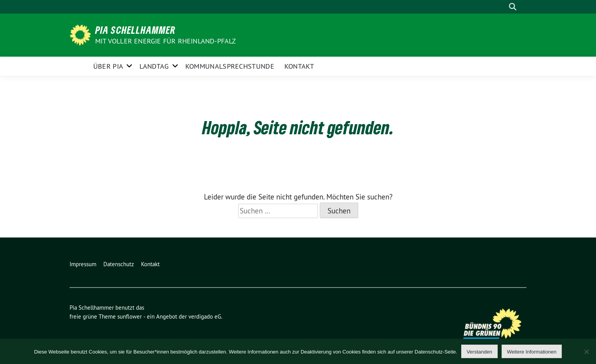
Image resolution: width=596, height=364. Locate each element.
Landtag (154, 66)
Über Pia (108, 66)
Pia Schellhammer (135, 30)
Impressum (83, 264)
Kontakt (299, 66)
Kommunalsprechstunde (230, 66)
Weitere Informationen (532, 352)
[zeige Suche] (513, 7)
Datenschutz (119, 264)
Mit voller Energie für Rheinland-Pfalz (166, 41)
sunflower (130, 316)
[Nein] (586, 352)
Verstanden (479, 352)
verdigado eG (205, 316)
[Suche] (502, 7)
